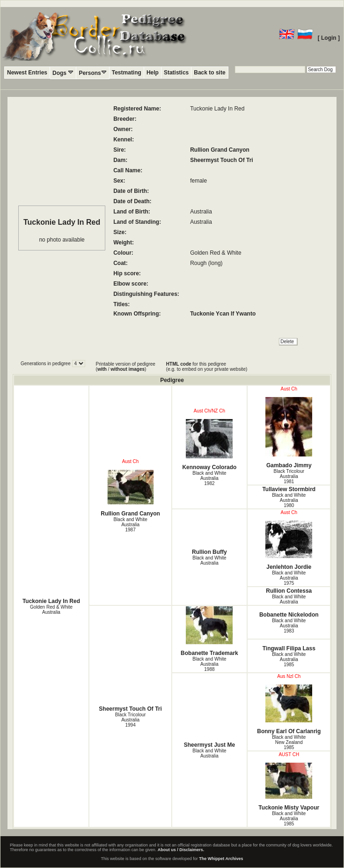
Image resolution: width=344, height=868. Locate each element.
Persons (92, 73)
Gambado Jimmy (289, 433)
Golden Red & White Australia (51, 610)
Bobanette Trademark (209, 631)
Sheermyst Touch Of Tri (221, 160)
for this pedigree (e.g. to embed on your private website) (207, 367)
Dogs (63, 73)
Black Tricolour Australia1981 (289, 476)
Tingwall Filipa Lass (289, 648)
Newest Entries (27, 73)
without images (128, 369)
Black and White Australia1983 (289, 626)
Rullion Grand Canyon (220, 150)
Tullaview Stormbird (289, 489)
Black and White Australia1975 (289, 578)
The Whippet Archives (221, 859)
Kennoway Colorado (209, 445)
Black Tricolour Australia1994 (131, 720)
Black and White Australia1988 (209, 664)
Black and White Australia (209, 560)
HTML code (179, 364)
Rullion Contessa (289, 591)
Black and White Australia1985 (289, 659)
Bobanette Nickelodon (289, 615)
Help (153, 73)
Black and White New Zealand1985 (289, 742)
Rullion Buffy (209, 552)
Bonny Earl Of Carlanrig (289, 710)
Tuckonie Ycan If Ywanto (223, 314)
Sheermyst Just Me (209, 745)
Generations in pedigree (46, 364)
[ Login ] (329, 38)
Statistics (176, 73)
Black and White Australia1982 (209, 478)
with (102, 369)
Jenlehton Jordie (289, 545)
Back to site (209, 73)
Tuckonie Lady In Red (51, 601)
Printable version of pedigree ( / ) (126, 367)
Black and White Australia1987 (130, 525)
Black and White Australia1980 (289, 500)
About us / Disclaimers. (181, 850)
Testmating (127, 73)
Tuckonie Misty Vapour (289, 787)
